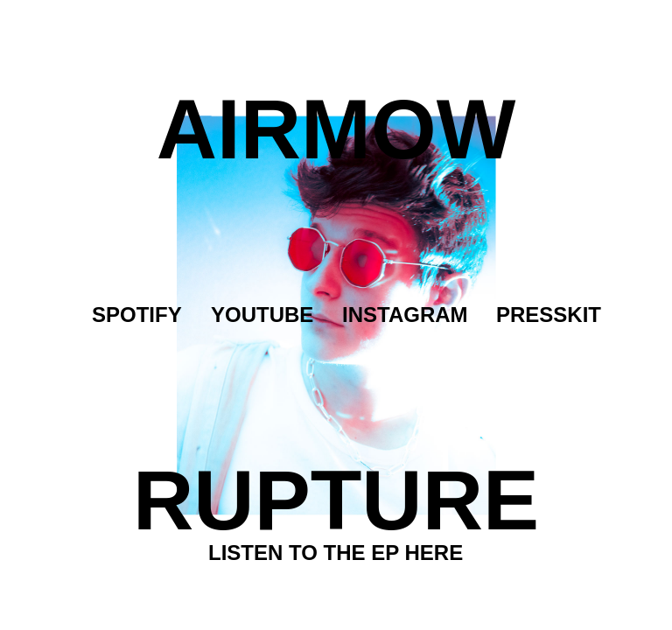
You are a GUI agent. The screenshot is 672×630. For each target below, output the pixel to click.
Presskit (549, 315)
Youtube (262, 315)
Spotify (137, 315)
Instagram (405, 315)
